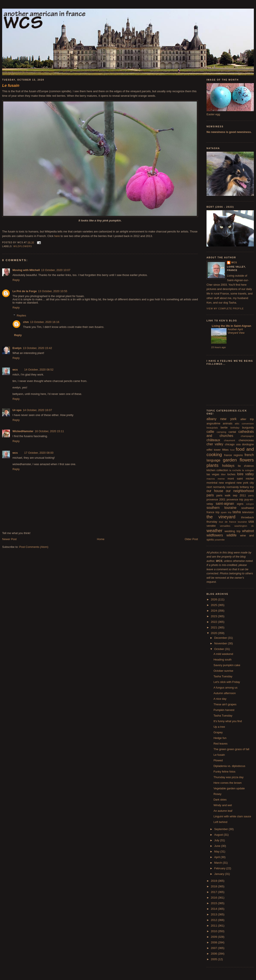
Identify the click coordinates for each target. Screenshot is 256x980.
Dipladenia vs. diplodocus (229, 766)
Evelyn (17, 348)
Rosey (217, 794)
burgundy (248, 428)
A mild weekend (223, 654)
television (248, 512)
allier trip (247, 419)
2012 (214, 920)
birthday (235, 428)
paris (210, 495)
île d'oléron (246, 466)
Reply (16, 280)
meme (221, 479)
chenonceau (246, 440)
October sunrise (223, 671)
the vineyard (221, 517)
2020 (214, 633)
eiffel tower (214, 450)
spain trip (226, 512)
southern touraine (221, 508)
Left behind (220, 822)
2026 (214, 599)
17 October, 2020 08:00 (39, 453)
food (232, 450)
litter (223, 474)
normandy (219, 487)
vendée (211, 526)
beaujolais (212, 428)
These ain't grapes (225, 704)
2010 (214, 931)
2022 (214, 622)
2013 (214, 914)
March (219, 863)
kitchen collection (217, 470)
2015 (214, 903)
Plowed (218, 760)
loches (231, 474)
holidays (228, 466)
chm (26, 322)
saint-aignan (225, 504)
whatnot (248, 531)
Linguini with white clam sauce (232, 816)
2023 (214, 616)
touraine (242, 522)
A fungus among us (225, 688)
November (221, 643)
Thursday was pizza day (228, 777)
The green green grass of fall (231, 749)
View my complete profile (225, 309)
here (57, 236)
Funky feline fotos (224, 772)
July (217, 840)
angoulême (213, 423)
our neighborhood (240, 491)
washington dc (244, 526)
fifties (225, 450)
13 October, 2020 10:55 (53, 291)
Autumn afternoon (224, 693)
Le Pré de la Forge (25, 291)
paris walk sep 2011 (231, 495)
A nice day (220, 699)
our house (215, 491)
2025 (214, 605)
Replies (21, 315)
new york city (245, 483)
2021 (214, 627)
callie (210, 432)
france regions (234, 455)
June (218, 846)
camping (221, 432)
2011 (214, 926)
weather (214, 531)
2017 (214, 892)
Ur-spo (17, 410)
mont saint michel (241, 479)
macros (211, 479)
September (221, 829)
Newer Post (9, 539)
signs (240, 504)
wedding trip (233, 531)
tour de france (228, 522)
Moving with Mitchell (26, 270)
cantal (232, 432)
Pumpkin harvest (224, 710)
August (219, 835)
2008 (214, 942)
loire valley (245, 474)
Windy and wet (223, 805)
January (220, 874)
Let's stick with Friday (227, 682)
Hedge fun (220, 738)
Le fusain (219, 755)
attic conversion (244, 423)
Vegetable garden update (229, 788)
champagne (247, 436)
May (217, 851)
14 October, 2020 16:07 (37, 410)
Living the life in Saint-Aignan (231, 326)
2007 (214, 948)
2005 (214, 959)
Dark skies (220, 800)
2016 (214, 898)
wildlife (232, 535)
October (220, 649)
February (220, 868)
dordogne (248, 444)
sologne (250, 504)
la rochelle (235, 470)
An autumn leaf (223, 811)
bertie (224, 428)
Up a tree (219, 727)
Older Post (191, 539)
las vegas (213, 474)
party (251, 495)
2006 (214, 954)
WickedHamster (23, 431)
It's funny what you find (228, 721)
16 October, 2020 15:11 (49, 431)
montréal (212, 483)
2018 (214, 886)
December (221, 638)
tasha (237, 512)
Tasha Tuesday (223, 676)
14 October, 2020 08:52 (39, 370)
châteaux (213, 440)
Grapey (218, 732)
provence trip (235, 499)
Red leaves (220, 744)
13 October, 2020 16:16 (45, 322)
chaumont (229, 440)
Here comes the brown (227, 783)
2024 (214, 611)
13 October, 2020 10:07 (56, 270)
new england (227, 483)
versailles (225, 526)
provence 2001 (216, 499)
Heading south (222, 660)
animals (227, 423)
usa (251, 521)
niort (209, 487)
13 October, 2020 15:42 (37, 348)
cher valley (215, 444)
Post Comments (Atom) (34, 547)
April (217, 857)
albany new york (222, 419)
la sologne (248, 470)
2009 (214, 937)
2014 (214, 909)
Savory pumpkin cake (227, 665)
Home (101, 539)
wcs (15, 370)
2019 (214, 881)
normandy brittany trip (240, 487)
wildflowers (23, 246)
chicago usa (233, 444)
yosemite (220, 540)
